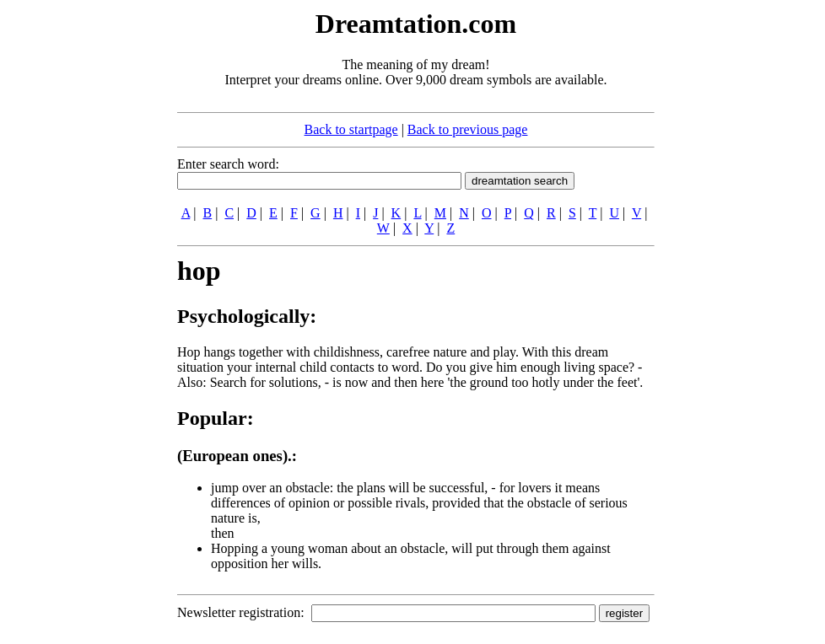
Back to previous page (468, 129)
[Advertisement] (74, 260)
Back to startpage (351, 129)
